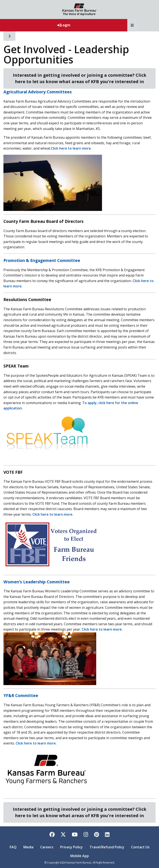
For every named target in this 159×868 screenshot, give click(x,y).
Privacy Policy (71, 847)
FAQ (13, 847)
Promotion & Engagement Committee (42, 260)
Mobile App (80, 856)
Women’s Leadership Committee (37, 582)
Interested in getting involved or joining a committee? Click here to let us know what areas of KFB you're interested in (80, 78)
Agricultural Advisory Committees (38, 92)
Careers (47, 847)
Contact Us (140, 847)
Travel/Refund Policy (107, 847)
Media (28, 847)
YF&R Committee (21, 695)
